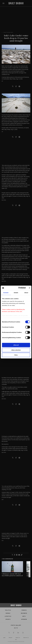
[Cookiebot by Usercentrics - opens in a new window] (19, 288)
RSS (16, 640)
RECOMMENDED (8, 559)
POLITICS (8, 610)
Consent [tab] (6, 293)
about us (18, 638)
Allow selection (16, 350)
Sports (8, 619)
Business (24, 613)
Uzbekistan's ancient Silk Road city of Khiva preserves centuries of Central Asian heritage (12, 576)
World (8, 613)
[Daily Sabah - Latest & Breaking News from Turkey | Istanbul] (16, 3)
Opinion (24, 619)
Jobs (4, 638)
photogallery (8, 32)
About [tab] (26, 293)
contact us (26, 638)
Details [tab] (16, 293)
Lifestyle (8, 616)
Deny (16, 355)
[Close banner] (29, 288)
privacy (11, 638)
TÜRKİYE (24, 610)
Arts (24, 616)
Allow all (16, 345)
